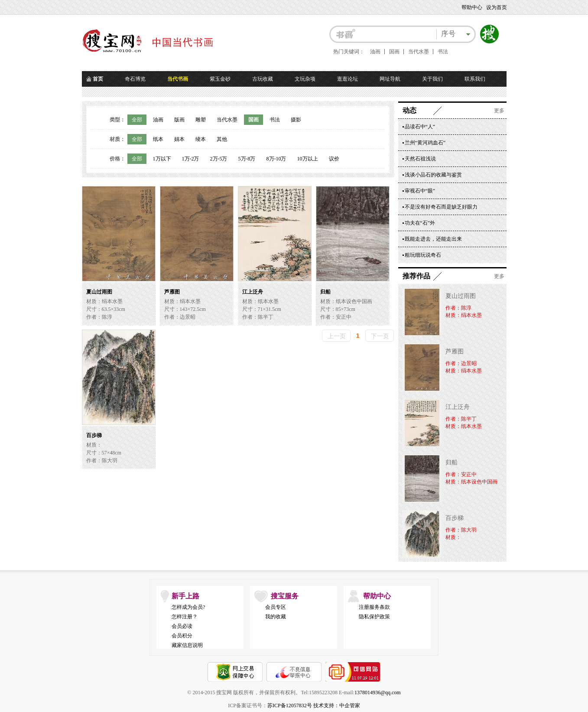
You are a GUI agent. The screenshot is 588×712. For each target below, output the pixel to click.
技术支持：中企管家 (337, 705)
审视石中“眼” (420, 191)
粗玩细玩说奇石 (423, 255)
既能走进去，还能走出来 (433, 239)
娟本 (179, 139)
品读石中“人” (420, 127)
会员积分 (182, 636)
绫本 (201, 139)
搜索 (490, 34)
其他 (222, 139)
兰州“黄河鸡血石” (425, 143)
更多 (499, 111)
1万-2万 (191, 159)
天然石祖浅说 (420, 159)
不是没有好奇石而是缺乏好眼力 (441, 207)
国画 (394, 52)
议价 (334, 159)
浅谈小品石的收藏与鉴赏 (433, 175)
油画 (375, 52)
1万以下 (162, 159)
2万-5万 (219, 159)
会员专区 (276, 607)
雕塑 (201, 120)
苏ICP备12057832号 (290, 705)
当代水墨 (419, 52)
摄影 (296, 120)
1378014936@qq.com (378, 692)
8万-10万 (276, 159)
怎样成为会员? (188, 607)
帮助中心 (472, 7)
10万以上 (308, 159)
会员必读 (182, 626)
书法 (443, 52)
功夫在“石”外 (420, 223)
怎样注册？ (185, 617)
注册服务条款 (374, 607)
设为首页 (497, 7)
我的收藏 (276, 617)
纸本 (158, 139)
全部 (137, 120)
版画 (179, 120)
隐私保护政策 (374, 617)
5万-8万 (247, 159)
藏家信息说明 (187, 645)
